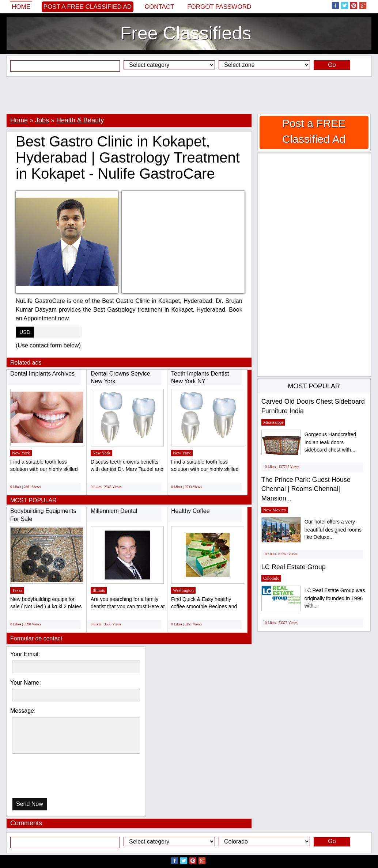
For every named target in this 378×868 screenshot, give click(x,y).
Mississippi (273, 422)
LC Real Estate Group (294, 567)
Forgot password (219, 7)
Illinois (99, 590)
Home (21, 7)
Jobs (42, 120)
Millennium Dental (114, 511)
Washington (183, 590)
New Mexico (275, 510)
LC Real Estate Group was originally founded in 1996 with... (335, 598)
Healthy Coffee (190, 511)
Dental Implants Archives (42, 374)
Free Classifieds (186, 33)
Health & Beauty (80, 120)
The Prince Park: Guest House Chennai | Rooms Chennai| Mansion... (306, 489)
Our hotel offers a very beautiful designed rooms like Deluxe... (333, 530)
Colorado (271, 578)
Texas (17, 590)
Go (332, 65)
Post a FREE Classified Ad (88, 7)
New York (21, 453)
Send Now (30, 804)
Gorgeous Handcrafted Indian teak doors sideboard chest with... (330, 442)
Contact (160, 7)
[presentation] (50, 778)
